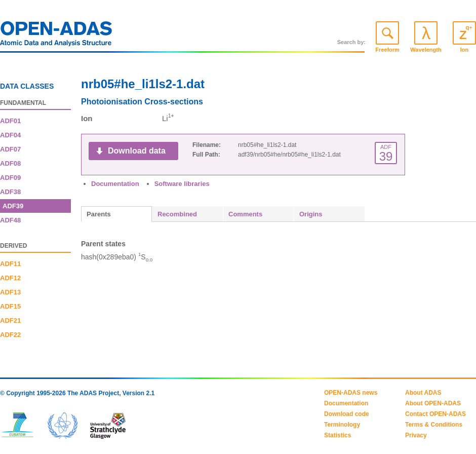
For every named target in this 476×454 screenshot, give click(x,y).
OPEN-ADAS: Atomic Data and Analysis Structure (56, 36)
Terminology (342, 425)
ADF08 (10, 163)
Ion (465, 50)
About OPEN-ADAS (433, 403)
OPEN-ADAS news (351, 393)
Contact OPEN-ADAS (435, 414)
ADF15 (10, 306)
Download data (137, 151)
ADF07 (10, 149)
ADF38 (10, 192)
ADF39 (13, 206)
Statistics (338, 435)
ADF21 (10, 320)
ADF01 (10, 121)
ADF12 (10, 278)
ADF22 (10, 335)
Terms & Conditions (434, 425)
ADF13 (10, 292)
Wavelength (426, 50)
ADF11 (10, 264)
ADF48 (10, 220)
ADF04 (10, 135)
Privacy (416, 435)
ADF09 (10, 178)
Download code (347, 414)
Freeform (387, 50)
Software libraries (182, 184)
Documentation (115, 184)
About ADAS (423, 393)
